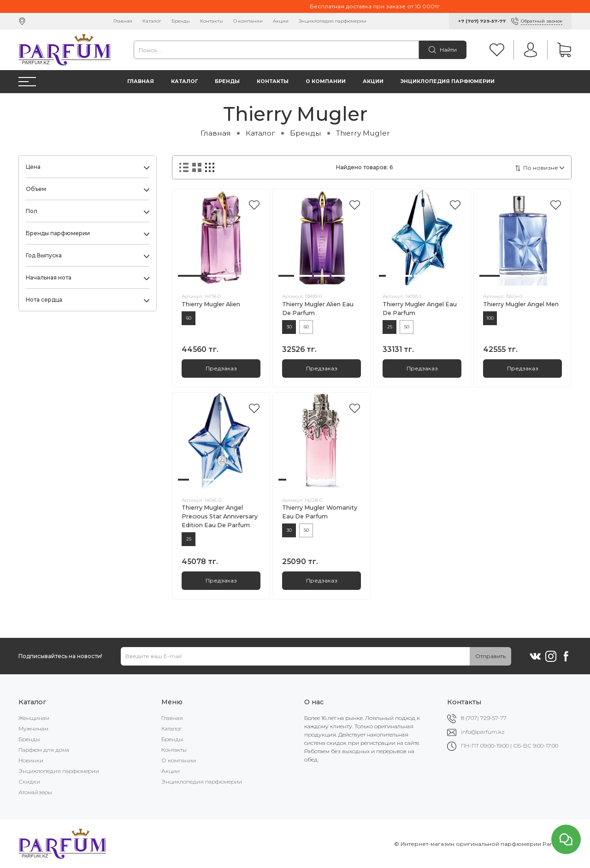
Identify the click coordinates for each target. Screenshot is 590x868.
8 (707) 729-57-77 (484, 718)
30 (289, 327)
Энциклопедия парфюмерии (333, 21)
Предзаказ (221, 368)
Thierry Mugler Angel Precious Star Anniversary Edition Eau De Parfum (220, 516)
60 (189, 318)
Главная (123, 21)
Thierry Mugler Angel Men (521, 304)
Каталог (152, 21)
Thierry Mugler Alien (211, 304)
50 (407, 327)
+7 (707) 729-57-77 (482, 21)
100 (490, 318)
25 (390, 327)
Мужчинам (33, 728)
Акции (281, 21)
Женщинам (34, 718)
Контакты (212, 21)
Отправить (490, 656)
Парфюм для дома (44, 750)
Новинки (31, 760)
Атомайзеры (35, 792)
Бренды (181, 21)
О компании (248, 21)
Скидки (29, 782)
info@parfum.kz (483, 732)
